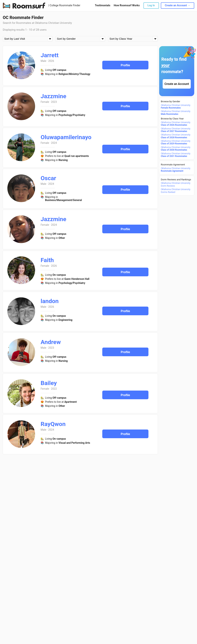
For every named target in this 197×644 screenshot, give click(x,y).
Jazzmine (53, 96)
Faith (47, 260)
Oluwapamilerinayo (66, 137)
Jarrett (50, 55)
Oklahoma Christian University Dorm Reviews (176, 184)
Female (45, 102)
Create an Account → (178, 5)
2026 (51, 61)
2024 (54, 143)
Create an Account (177, 84)
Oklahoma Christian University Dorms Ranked (176, 191)
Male (43, 61)
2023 (54, 102)
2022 (54, 389)
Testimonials (103, 5)
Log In (151, 5)
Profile (125, 65)
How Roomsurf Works (127, 5)
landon (50, 301)
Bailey (49, 383)
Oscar (48, 178)
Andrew (51, 342)
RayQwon (53, 424)
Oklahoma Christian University (176, 107)
